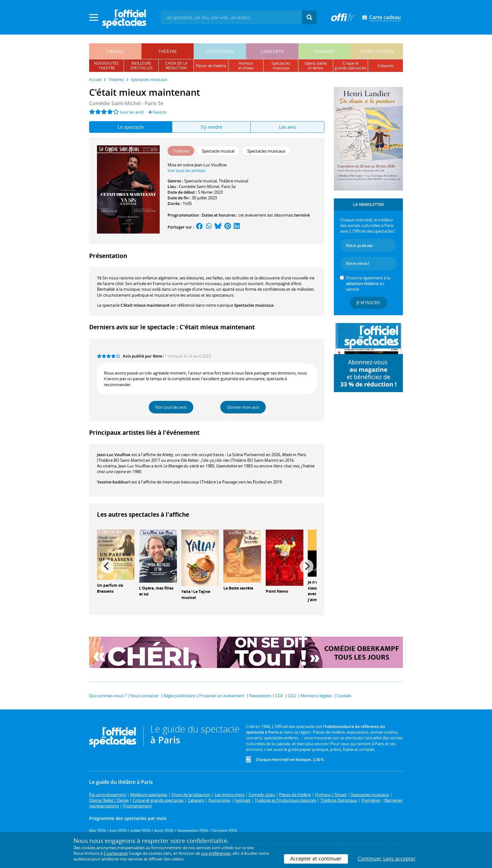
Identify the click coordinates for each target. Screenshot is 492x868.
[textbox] (231, 17)
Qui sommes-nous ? (108, 696)
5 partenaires (116, 853)
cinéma (115, 51)
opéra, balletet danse (316, 66)
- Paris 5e (126, 103)
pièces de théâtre (211, 66)
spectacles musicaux (281, 66)
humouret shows (246, 66)
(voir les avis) (132, 112)
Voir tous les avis (171, 407)
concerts (272, 51)
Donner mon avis (243, 407)
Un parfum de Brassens (110, 588)
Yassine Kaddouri (114, 482)
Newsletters (260, 696)
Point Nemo (277, 591)
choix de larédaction (176, 66)
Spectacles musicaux (254, 305)
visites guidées (377, 51)
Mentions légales (316, 696)
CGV (279, 696)
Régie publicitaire (179, 696)
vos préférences (216, 853)
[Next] (307, 566)
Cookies (344, 696)
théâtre (168, 51)
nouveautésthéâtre (107, 66)
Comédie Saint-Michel (199, 186)
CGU (292, 696)
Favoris (157, 112)
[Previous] (107, 566)
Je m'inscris (368, 303)
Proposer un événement (222, 696)
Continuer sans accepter (387, 859)
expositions (220, 51)
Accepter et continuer (316, 859)
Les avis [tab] (287, 127)
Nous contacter (144, 696)
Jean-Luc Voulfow (114, 455)
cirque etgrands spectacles (351, 66)
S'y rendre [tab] (211, 127)
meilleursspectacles (142, 66)
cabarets (385, 66)
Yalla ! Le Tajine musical (196, 595)
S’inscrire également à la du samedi (368, 283)
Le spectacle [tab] (131, 127)
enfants (324, 51)
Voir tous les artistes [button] (186, 170)
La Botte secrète (238, 588)
